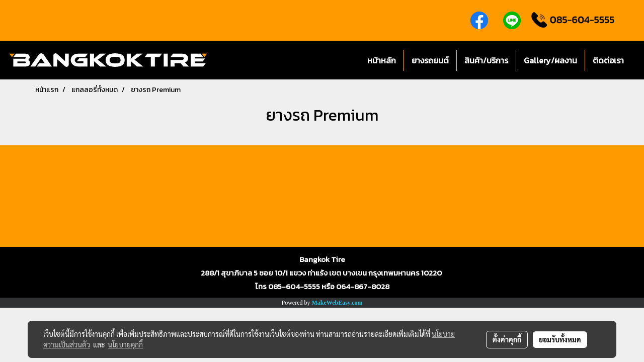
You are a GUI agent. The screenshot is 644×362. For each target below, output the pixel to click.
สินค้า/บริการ (486, 60)
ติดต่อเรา (608, 60)
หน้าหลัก (382, 60)
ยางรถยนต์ (430, 60)
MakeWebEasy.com (337, 303)
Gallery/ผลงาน (550, 60)
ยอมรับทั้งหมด (560, 339)
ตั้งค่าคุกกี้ (507, 339)
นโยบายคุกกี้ (125, 344)
